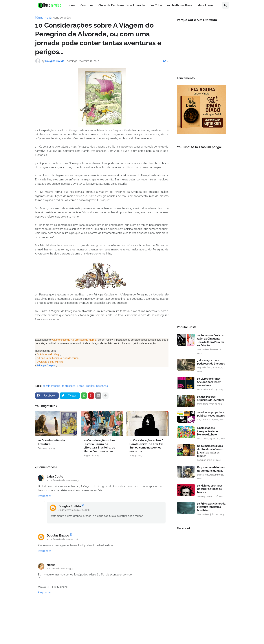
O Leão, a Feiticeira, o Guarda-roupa (58, 358)
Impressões (68, 386)
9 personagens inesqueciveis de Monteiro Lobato (207, 431)
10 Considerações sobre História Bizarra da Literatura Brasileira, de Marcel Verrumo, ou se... (99, 446)
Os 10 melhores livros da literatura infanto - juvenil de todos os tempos (210, 451)
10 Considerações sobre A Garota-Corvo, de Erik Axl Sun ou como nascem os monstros (146, 446)
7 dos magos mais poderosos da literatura (211, 362)
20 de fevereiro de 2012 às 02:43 (63, 480)
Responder (44, 496)
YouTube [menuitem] (156, 5)
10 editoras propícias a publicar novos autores (211, 414)
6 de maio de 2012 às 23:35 (60, 569)
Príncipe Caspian (46, 365)
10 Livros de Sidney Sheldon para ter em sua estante (209, 382)
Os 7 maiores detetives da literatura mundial (211, 469)
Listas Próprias (86, 386)
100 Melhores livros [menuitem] (180, 5)
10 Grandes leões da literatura (51, 442)
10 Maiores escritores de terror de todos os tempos (210, 489)
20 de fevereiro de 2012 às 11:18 (74, 510)
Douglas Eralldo (70, 506)
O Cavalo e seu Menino (50, 362)
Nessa (51, 565)
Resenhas (102, 386)
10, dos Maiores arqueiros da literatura (211, 398)
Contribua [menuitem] (87, 5)
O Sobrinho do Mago (48, 354)
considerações (62, 18)
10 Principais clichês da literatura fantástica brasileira (211, 507)
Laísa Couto (55, 477)
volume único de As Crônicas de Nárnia (74, 340)
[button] (225, 5)
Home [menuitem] (71, 5)
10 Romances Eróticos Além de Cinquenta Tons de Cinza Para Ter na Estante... (211, 340)
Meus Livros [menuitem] (205, 5)
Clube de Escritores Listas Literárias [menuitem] (122, 5)
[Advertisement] (201, 260)
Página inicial (43, 18)
